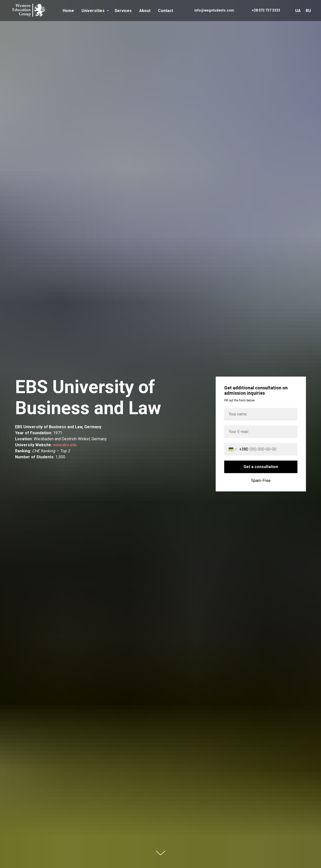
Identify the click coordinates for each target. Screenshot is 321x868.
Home (68, 11)
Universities (94, 11)
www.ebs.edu (65, 445)
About (145, 11)
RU (308, 11)
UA (298, 11)
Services (123, 11)
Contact (166, 11)
